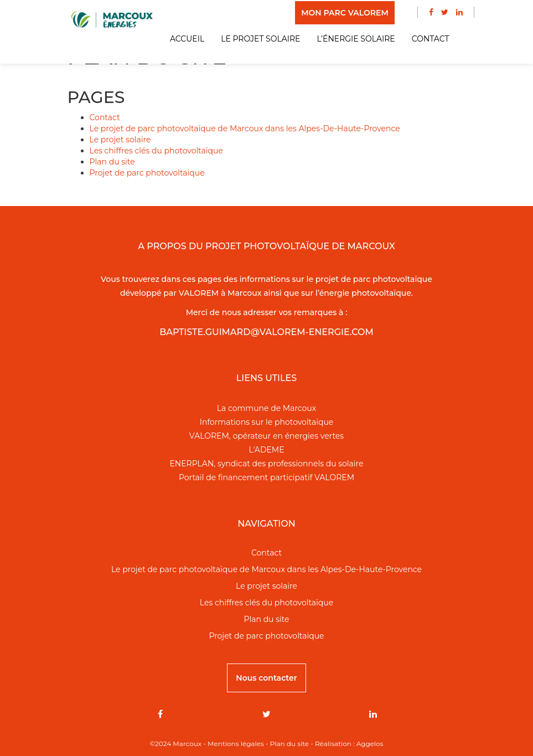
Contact (431, 39)
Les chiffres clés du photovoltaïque (156, 151)
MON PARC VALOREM (345, 13)
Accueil (187, 39)
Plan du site (112, 162)
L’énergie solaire (356, 39)
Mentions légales (236, 744)
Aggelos (370, 744)
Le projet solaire (260, 39)
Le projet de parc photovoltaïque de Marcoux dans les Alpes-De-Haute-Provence (245, 128)
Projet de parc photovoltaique (147, 173)
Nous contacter (266, 678)
